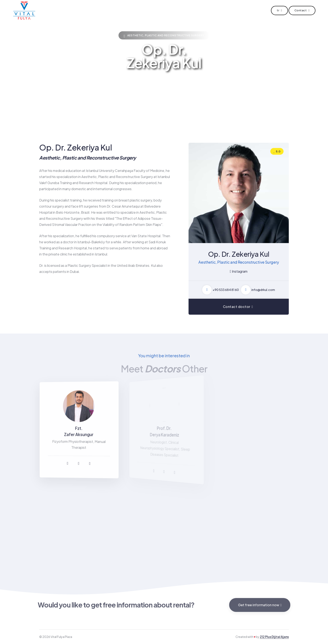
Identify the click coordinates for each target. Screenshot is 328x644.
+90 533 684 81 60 (226, 290)
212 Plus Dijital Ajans (274, 637)
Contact (226, 10)
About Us (122, 10)
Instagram (239, 271)
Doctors (145, 10)
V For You (203, 10)
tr (279, 10)
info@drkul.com (263, 290)
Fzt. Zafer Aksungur (79, 431)
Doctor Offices (173, 10)
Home (100, 10)
